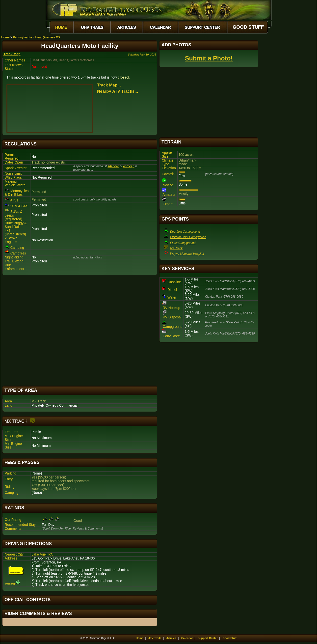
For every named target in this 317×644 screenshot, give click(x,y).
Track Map (12, 54)
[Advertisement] (80, 330)
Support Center (208, 638)
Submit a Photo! (209, 58)
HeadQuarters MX (48, 37)
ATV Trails (155, 638)
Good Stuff (229, 638)
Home (5, 37)
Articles (171, 638)
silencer (113, 166)
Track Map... (109, 85)
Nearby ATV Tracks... (118, 91)
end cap (129, 166)
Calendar (187, 638)
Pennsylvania (22, 37)
